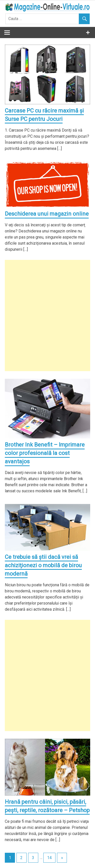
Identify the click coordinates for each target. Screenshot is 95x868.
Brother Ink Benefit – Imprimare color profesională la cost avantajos (45, 453)
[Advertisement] (48, 315)
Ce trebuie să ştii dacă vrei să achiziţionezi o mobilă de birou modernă (43, 565)
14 (49, 858)
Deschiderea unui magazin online (47, 214)
